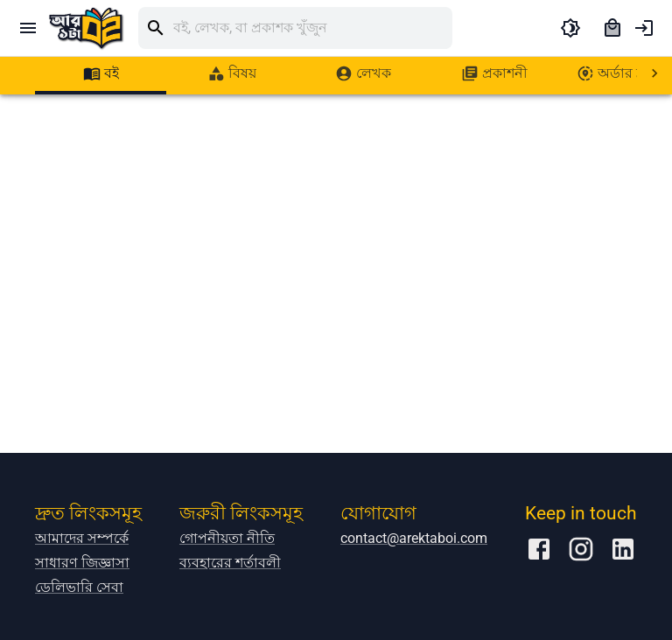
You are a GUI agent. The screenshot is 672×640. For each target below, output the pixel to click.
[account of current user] (644, 28)
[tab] (101, 73)
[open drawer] (28, 28)
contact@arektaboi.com (414, 538)
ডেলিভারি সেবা (79, 587)
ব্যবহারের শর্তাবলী (230, 563)
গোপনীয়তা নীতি (227, 538)
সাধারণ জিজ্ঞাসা (82, 563)
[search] (312, 28)
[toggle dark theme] (570, 28)
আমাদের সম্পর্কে (82, 538)
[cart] (612, 28)
